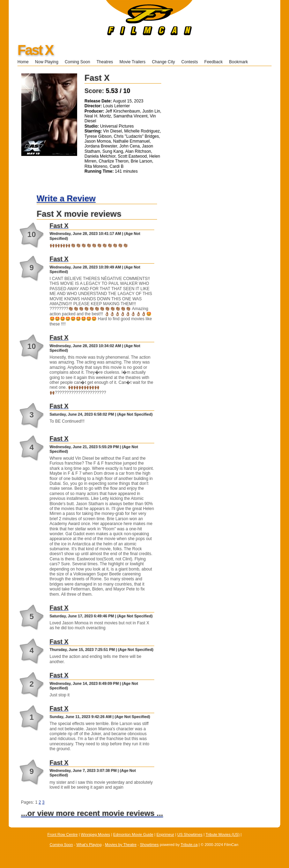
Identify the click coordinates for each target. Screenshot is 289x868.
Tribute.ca (189, 845)
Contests (190, 62)
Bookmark (241, 62)
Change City (163, 62)
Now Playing (47, 62)
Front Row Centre (63, 834)
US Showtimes (190, 834)
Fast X (35, 50)
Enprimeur (165, 834)
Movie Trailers (132, 62)
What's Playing (89, 845)
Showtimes (149, 845)
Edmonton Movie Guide (133, 834)
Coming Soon (77, 62)
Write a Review (66, 198)
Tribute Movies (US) (223, 834)
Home (23, 62)
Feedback (213, 62)
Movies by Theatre (121, 845)
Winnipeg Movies (96, 834)
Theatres (105, 62)
